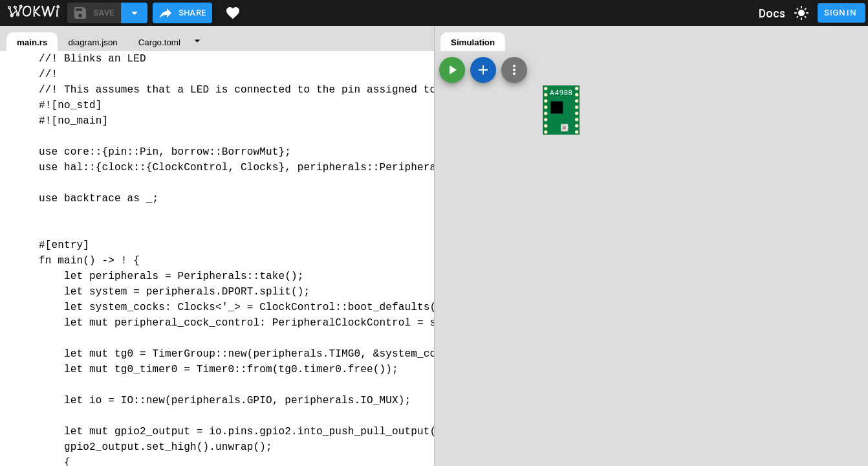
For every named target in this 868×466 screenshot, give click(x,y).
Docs (772, 13)
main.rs (32, 42)
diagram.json (92, 42)
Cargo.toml (159, 42)
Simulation (473, 42)
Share (182, 13)
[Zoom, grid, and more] (514, 70)
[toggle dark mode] (801, 13)
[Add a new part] (483, 70)
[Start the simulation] (452, 70)
